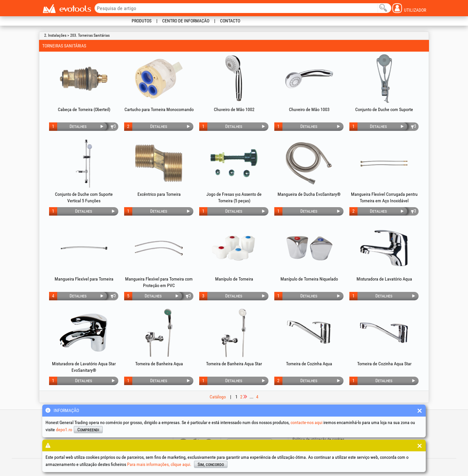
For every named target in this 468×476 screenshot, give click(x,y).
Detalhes (78, 126)
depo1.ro (64, 430)
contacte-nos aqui (306, 422)
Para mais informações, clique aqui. (159, 464)
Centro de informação (186, 21)
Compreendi (88, 430)
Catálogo (218, 397)
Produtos (142, 21)
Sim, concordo (211, 464)
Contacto (230, 21)
